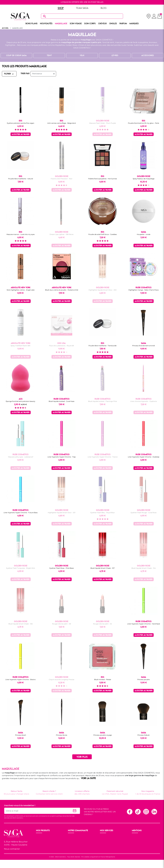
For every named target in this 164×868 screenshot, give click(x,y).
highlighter (10, 45)
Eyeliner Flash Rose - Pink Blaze (62, 568)
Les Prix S (72, 843)
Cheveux (40, 849)
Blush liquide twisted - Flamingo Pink (102, 401)
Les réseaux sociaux (77, 849)
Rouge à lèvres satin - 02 (102, 624)
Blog (70, 846)
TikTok (138, 812)
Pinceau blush (21, 735)
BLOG (104, 8)
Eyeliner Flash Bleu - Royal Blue (102, 513)
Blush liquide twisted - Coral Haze (61, 401)
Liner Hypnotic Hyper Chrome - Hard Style (144, 624)
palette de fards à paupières (136, 42)
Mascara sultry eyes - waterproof (21, 457)
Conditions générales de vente (146, 840)
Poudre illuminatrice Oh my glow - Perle (143, 123)
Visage (39, 843)
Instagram (146, 812)
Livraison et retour (108, 837)
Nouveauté (41, 837)
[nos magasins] (149, 16)
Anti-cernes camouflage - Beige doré (62, 123)
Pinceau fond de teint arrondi (143, 346)
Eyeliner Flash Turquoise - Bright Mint (21, 568)
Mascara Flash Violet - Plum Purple (102, 123)
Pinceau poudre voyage (103, 735)
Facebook (130, 812)
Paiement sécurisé (108, 840)
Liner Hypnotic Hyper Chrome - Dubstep (144, 457)
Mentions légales (140, 837)
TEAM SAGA (82, 8)
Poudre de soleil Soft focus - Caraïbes (103, 234)
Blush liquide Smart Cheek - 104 (144, 568)
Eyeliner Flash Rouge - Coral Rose (144, 513)
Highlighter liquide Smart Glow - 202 (102, 290)
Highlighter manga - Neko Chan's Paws (143, 290)
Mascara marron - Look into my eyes (21, 234)
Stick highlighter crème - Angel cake (21, 290)
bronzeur (153, 42)
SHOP (61, 8)
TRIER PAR (25, 74)
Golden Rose (71, 45)
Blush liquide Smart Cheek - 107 (102, 568)
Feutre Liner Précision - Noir (62, 179)
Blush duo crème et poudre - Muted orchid (62, 290)
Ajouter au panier (21, 134)
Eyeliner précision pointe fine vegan (21, 123)
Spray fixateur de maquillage (144, 179)
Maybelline (60, 45)
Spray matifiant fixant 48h (20, 346)
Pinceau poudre (143, 679)
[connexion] (154, 17)
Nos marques (42, 852)
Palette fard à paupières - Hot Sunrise (103, 179)
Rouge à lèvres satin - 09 (61, 624)
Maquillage (41, 840)
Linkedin (154, 812)
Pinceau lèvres (62, 735)
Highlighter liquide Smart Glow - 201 (62, 513)
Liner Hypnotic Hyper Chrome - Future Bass (21, 513)
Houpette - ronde (144, 234)
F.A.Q (103, 843)
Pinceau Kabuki (143, 735)
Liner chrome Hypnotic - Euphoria (143, 401)
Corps (39, 846)
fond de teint (108, 42)
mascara (119, 42)
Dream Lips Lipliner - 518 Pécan (62, 234)
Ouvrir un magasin (77, 837)
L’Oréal (81, 45)
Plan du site (137, 849)
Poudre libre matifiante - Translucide (102, 346)
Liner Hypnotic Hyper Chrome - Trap (62, 457)
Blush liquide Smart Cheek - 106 (20, 624)
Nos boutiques (75, 840)
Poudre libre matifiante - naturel (21, 179)
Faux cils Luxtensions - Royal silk (62, 346)
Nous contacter (12, 849)
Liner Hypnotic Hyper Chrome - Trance (103, 457)
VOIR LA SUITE (88, 778)
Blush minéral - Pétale (103, 679)
